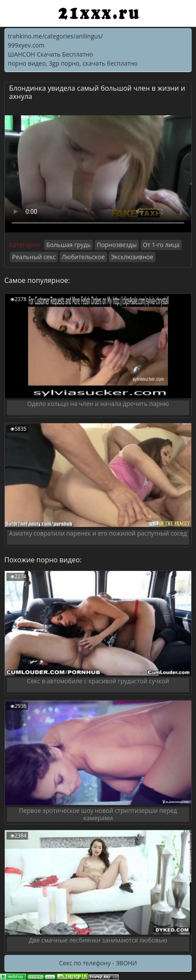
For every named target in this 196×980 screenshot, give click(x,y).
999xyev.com (26, 45)
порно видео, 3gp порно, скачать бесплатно (73, 63)
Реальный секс (34, 257)
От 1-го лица (161, 245)
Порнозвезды (117, 245)
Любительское (83, 257)
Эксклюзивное (132, 257)
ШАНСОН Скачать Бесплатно (50, 54)
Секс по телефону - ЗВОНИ (98, 963)
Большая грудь (68, 245)
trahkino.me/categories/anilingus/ (55, 36)
